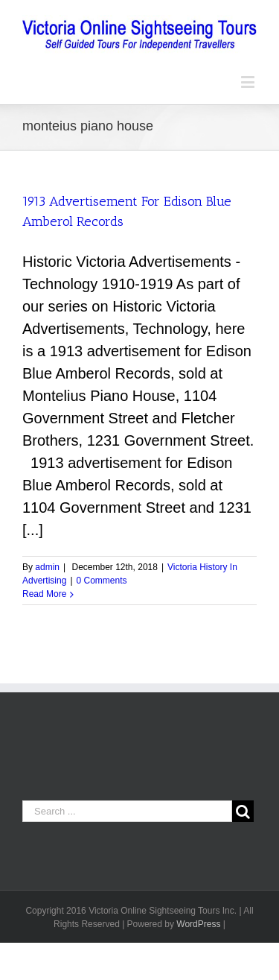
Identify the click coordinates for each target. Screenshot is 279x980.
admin (47, 567)
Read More (44, 594)
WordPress (198, 924)
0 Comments (102, 581)
